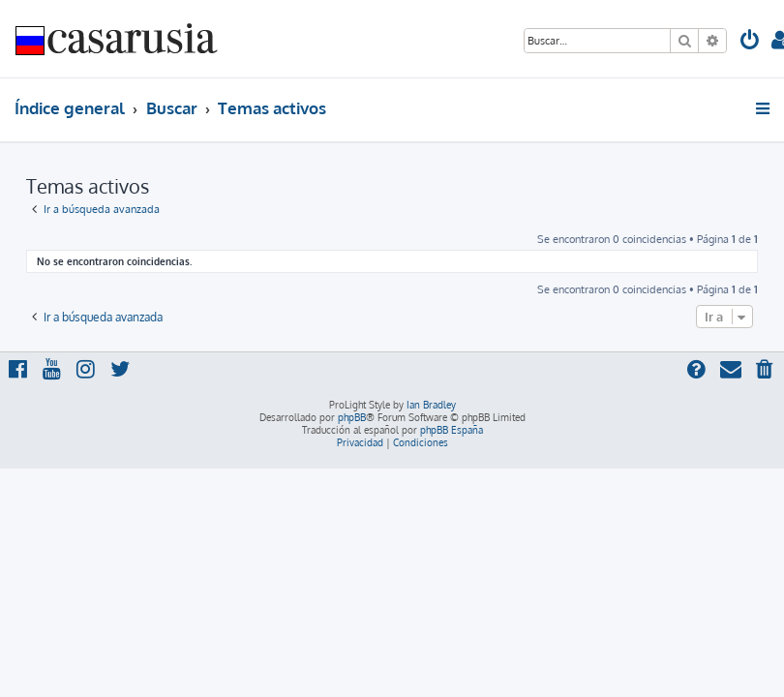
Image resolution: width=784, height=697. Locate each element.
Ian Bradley (431, 405)
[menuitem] (750, 42)
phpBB (352, 417)
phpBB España (452, 430)
